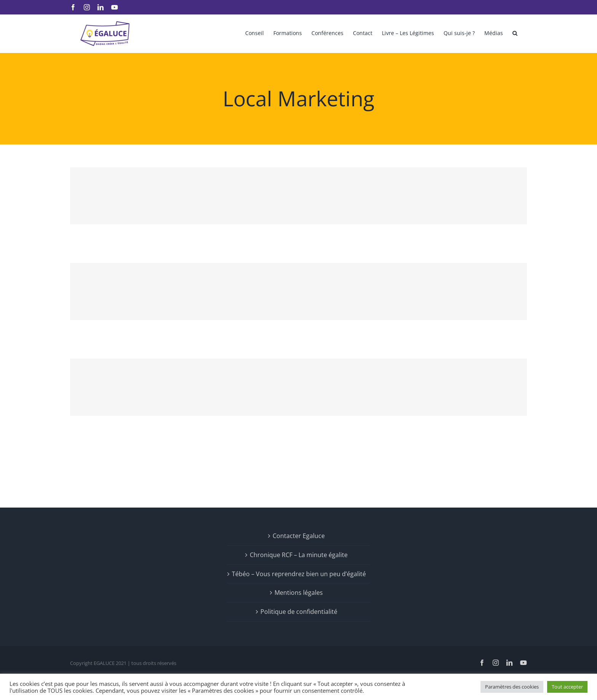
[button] (515, 32)
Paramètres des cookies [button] (512, 687)
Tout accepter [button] (567, 687)
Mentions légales (299, 593)
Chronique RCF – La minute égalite (299, 555)
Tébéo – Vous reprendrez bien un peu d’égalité (299, 574)
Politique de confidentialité (299, 612)
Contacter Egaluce (299, 536)
